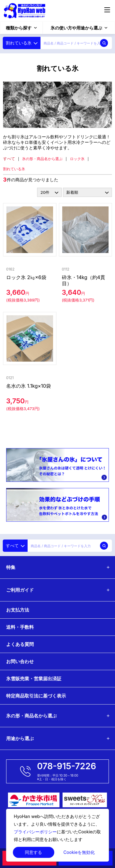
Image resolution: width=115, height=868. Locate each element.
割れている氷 (14, 169)
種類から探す (21, 28)
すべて (9, 159)
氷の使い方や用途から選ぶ (79, 28)
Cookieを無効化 (79, 852)
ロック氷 (77, 159)
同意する (33, 852)
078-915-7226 (67, 766)
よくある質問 (20, 644)
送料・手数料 (20, 627)
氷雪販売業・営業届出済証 (34, 679)
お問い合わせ (20, 661)
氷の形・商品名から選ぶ (42, 159)
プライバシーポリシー (35, 832)
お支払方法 (18, 610)
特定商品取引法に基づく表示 (36, 696)
